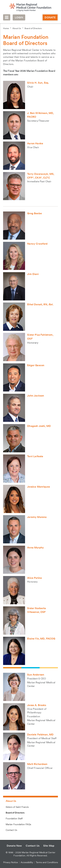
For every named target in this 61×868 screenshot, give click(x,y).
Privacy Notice (11, 862)
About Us (17, 28)
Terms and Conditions (47, 862)
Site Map (49, 846)
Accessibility (27, 862)
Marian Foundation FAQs (18, 824)
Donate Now (14, 846)
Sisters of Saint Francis (17, 807)
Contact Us (11, 830)
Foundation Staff (14, 818)
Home (6, 28)
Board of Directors (33, 28)
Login (19, 17)
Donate (50, 17)
